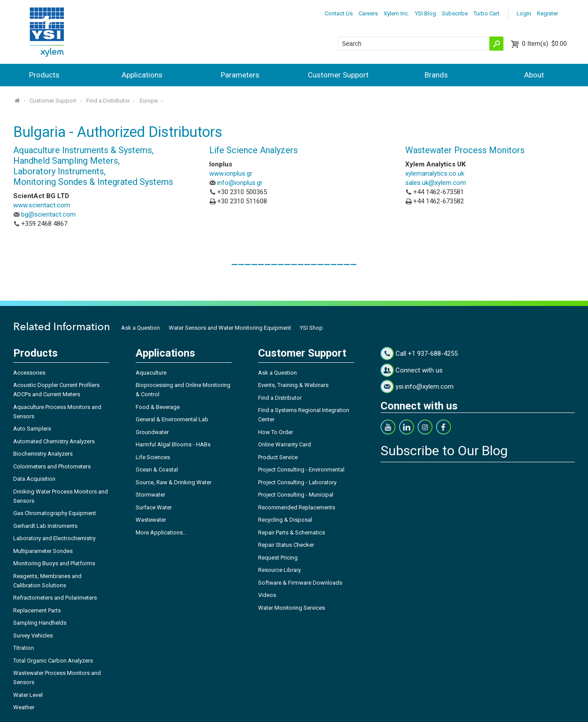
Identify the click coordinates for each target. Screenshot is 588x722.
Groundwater (152, 432)
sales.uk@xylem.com (436, 183)
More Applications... (161, 532)
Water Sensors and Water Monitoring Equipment (230, 328)
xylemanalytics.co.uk (435, 173)
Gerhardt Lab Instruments (45, 526)
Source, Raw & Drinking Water (174, 482)
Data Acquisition (34, 479)
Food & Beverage (158, 407)
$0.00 (544, 44)
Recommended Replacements (297, 507)
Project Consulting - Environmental (301, 470)
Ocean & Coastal (157, 470)
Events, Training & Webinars (293, 385)
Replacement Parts (37, 610)
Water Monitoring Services (292, 608)
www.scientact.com (42, 205)
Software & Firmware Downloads (300, 583)
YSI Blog (425, 13)
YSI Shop (311, 328)
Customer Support (338, 75)
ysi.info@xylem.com (425, 387)
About (534, 75)
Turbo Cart (486, 13)
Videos (267, 595)
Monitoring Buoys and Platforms (54, 563)
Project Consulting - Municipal (296, 495)
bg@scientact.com (48, 214)
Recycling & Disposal (285, 520)
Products (44, 75)
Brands (436, 75)
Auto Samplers (32, 429)
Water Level (28, 695)
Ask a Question (141, 328)
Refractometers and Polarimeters (55, 598)
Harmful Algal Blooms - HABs (173, 444)
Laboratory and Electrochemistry (54, 538)
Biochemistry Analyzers (43, 454)
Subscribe (455, 13)
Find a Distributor (108, 101)
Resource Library (279, 570)
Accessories (29, 373)
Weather (24, 707)
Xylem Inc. (396, 13)
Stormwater (150, 495)
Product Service (278, 457)
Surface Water (154, 507)
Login (524, 13)
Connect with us (419, 370)
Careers (368, 13)
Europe (149, 101)
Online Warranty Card (285, 444)
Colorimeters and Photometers (52, 466)
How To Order (276, 432)
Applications (142, 75)
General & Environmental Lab (172, 419)
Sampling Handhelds (40, 623)
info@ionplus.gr (240, 183)
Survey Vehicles (33, 635)
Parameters (240, 75)
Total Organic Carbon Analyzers (53, 661)
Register (547, 13)
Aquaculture (151, 373)
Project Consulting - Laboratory (297, 482)
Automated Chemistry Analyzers (54, 441)
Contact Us (339, 13)
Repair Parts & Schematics (292, 532)
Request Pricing (278, 558)
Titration (24, 648)
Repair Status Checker (286, 545)
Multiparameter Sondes (43, 551)
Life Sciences (153, 457)
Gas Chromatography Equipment (55, 513)
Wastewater (151, 520)
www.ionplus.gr (231, 173)
